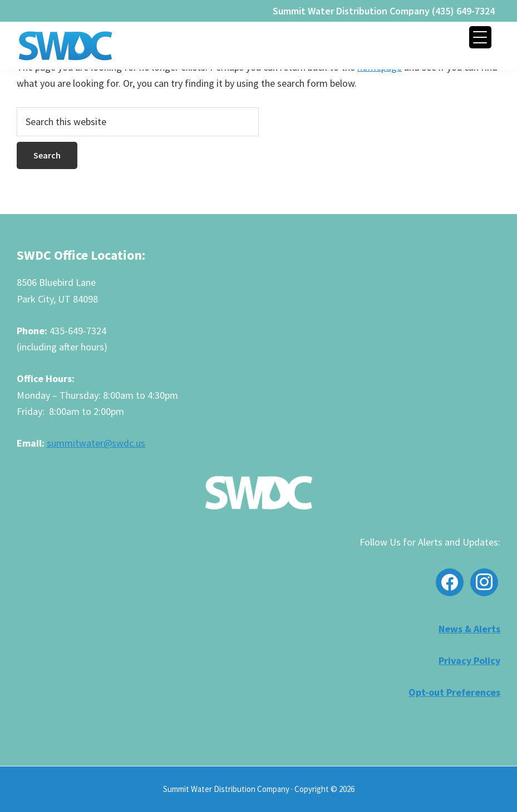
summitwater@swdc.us (96, 443)
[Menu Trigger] (480, 37)
